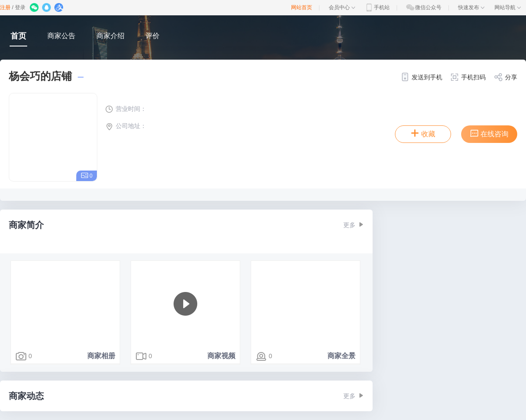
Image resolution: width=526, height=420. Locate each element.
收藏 (423, 133)
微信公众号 (423, 7)
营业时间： (126, 109)
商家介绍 (110, 36)
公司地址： (126, 126)
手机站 (377, 7)
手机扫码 (468, 77)
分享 (506, 77)
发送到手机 (421, 77)
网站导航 (508, 7)
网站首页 (302, 7)
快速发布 (471, 7)
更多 (354, 225)
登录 (20, 7)
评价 (153, 36)
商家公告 (61, 36)
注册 (5, 7)
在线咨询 (489, 133)
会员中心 (342, 7)
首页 (18, 36)
